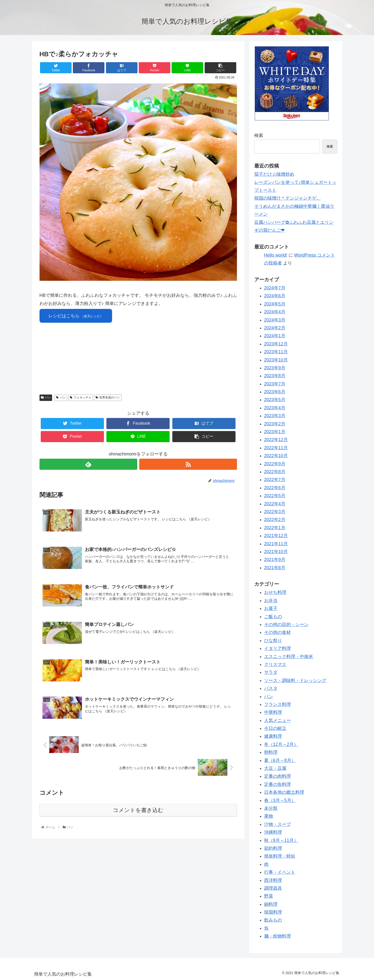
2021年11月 (276, 544)
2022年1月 (275, 528)
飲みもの (273, 920)
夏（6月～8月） (280, 760)
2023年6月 (275, 392)
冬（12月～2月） (281, 744)
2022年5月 (275, 496)
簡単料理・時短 (280, 856)
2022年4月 (275, 504)
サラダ (271, 672)
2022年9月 (275, 464)
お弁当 (271, 601)
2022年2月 (275, 520)
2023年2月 (275, 424)
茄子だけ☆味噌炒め (274, 174)
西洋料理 (273, 880)
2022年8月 (275, 472)
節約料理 (273, 848)
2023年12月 (276, 344)
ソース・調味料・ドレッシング (295, 680)
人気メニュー (277, 720)
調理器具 (273, 888)
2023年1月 (275, 432)
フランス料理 (277, 704)
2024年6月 (275, 296)
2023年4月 (275, 408)
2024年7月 (275, 288)
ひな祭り (273, 641)
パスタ (271, 688)
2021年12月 (276, 536)
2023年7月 (275, 384)
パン (46, 397)
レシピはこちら (76, 316)
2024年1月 (275, 336)
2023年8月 (275, 376)
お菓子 (271, 608)
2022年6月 (275, 488)
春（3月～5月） (280, 800)
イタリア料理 (277, 648)
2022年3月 (275, 512)
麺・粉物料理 (277, 936)
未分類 (271, 808)
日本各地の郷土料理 (284, 792)
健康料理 (273, 736)
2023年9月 (275, 368)
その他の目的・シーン (286, 624)
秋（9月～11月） (281, 840)
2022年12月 (276, 440)
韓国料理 (273, 912)
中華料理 (273, 712)
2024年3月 (275, 320)
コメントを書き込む (138, 810)
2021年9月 (275, 560)
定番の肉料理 (277, 776)
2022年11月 (276, 448)
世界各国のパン (108, 397)
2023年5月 (275, 400)
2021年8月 (275, 568)
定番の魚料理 (277, 784)
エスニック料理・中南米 (289, 657)
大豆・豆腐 (275, 768)
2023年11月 (276, 352)
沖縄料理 (273, 832)
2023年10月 (276, 360)
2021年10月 (276, 552)
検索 (259, 135)
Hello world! (276, 255)
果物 (269, 816)
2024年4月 (275, 312)
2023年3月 (275, 416)
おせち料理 (275, 592)
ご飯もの (273, 617)
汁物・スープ (277, 824)
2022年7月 (275, 480)
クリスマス (275, 664)
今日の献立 (275, 728)
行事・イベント (280, 872)
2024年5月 (275, 304)
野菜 (269, 896)
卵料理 (271, 752)
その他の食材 (277, 632)
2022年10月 (276, 456)
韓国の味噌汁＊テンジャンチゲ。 (288, 198)
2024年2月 (275, 328)
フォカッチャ (81, 397)
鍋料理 (271, 904)
